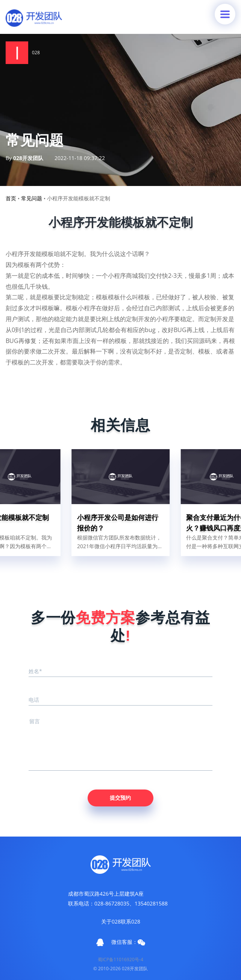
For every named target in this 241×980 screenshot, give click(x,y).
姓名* (35, 671)
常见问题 (32, 198)
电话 (34, 700)
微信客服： (128, 942)
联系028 (130, 921)
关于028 (111, 921)
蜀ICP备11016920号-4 (120, 959)
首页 (11, 198)
